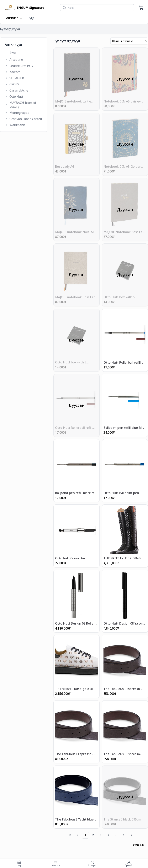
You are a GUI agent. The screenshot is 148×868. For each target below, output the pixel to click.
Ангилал (15, 18)
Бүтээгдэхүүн (10, 29)
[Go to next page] (124, 835)
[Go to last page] (132, 835)
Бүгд (31, 18)
